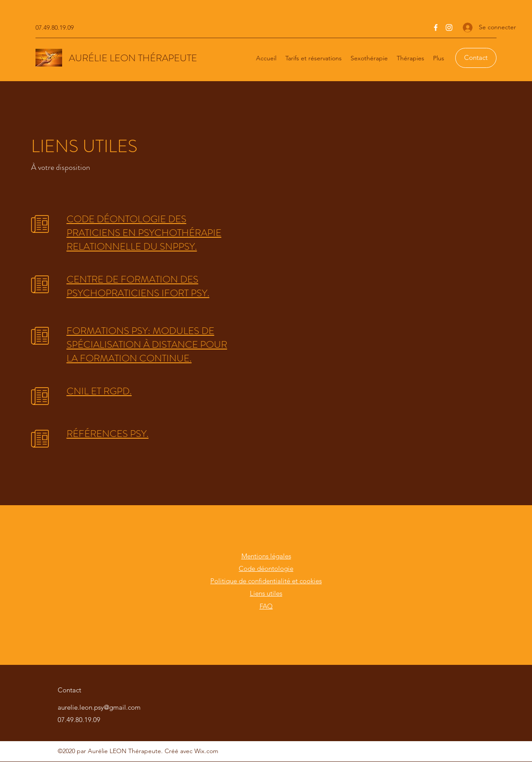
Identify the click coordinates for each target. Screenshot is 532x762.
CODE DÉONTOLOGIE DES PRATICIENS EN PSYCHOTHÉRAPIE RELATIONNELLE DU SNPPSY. (144, 233)
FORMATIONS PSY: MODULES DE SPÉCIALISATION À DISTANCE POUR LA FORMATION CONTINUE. (147, 344)
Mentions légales (266, 556)
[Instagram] (449, 27)
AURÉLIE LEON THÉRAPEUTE (133, 58)
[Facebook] (436, 27)
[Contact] (476, 58)
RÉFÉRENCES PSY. (108, 434)
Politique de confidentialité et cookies (266, 581)
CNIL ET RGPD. (99, 391)
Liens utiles (266, 593)
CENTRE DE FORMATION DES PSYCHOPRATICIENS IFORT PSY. (138, 286)
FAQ (266, 606)
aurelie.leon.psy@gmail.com (99, 707)
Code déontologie (266, 568)
